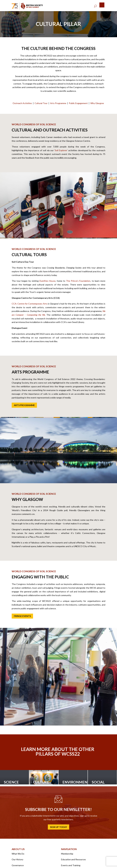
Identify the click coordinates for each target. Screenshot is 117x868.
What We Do (18, 854)
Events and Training (71, 865)
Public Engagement (78, 103)
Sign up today (58, 827)
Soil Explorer (61, 150)
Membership (67, 854)
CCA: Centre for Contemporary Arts (29, 304)
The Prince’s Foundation (78, 281)
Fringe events (22, 616)
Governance (18, 865)
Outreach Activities (22, 103)
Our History (17, 859)
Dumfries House (47, 281)
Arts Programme (58, 103)
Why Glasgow (97, 103)
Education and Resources (73, 859)
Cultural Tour (41, 103)
